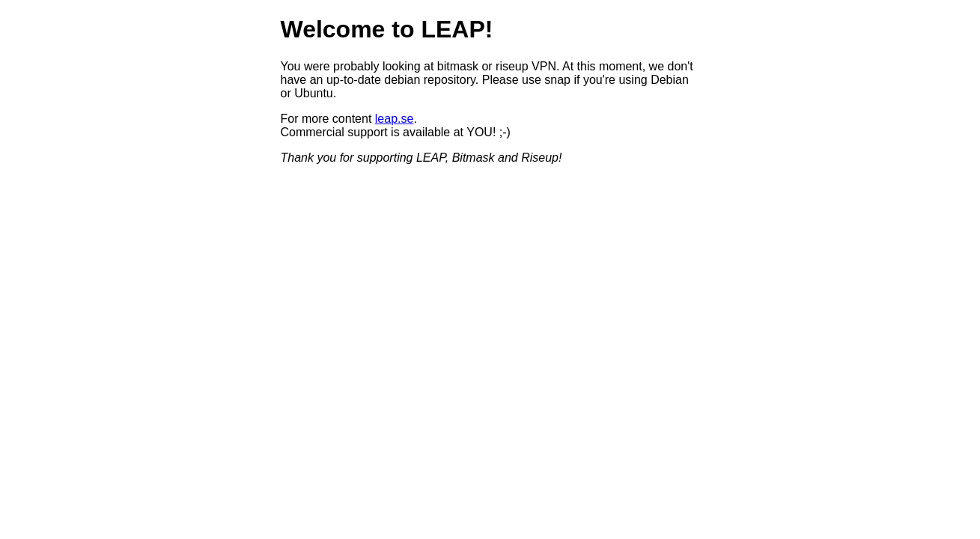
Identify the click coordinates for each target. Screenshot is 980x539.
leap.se (395, 119)
